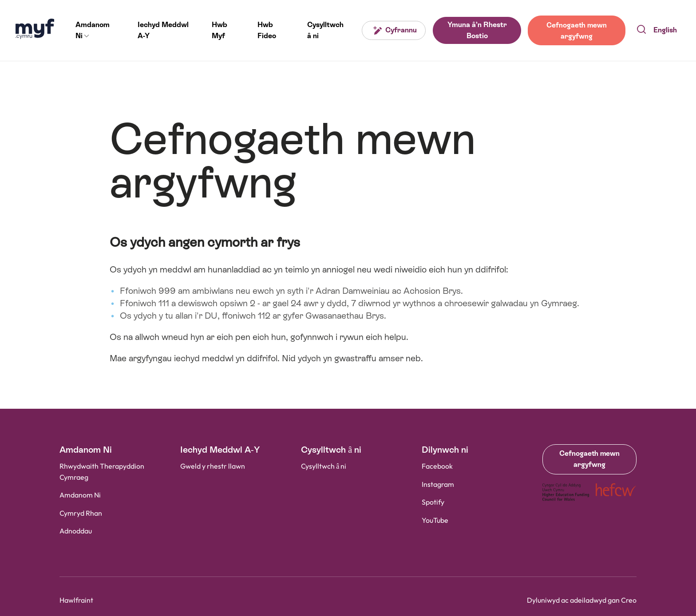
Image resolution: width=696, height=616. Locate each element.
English (665, 30)
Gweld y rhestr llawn (213, 467)
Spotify (433, 503)
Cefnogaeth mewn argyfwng (576, 30)
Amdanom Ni (80, 496)
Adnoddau (76, 531)
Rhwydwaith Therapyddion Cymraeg (102, 472)
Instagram (438, 484)
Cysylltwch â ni (324, 467)
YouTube (435, 521)
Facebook (437, 467)
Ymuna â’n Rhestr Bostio (476, 30)
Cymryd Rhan (81, 514)
